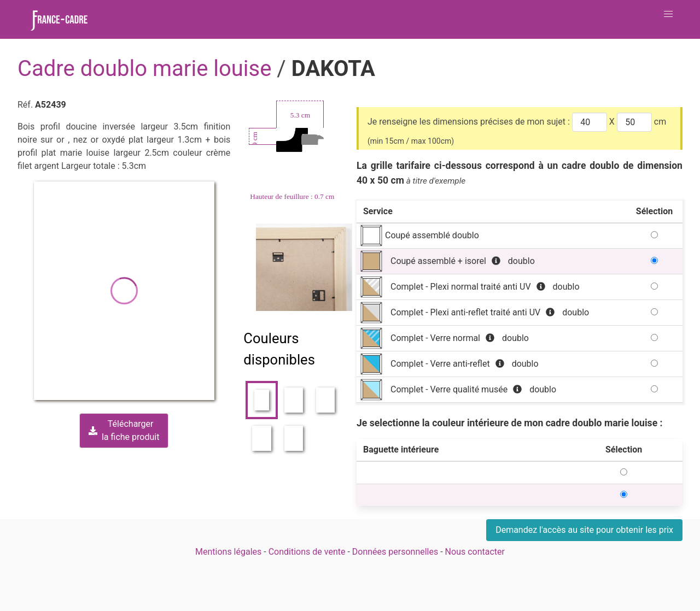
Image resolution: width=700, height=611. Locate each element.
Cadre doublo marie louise (147, 69)
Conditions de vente (307, 552)
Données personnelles (395, 552)
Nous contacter (475, 552)
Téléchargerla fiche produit (124, 430)
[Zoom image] (305, 267)
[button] (668, 14)
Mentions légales (228, 552)
